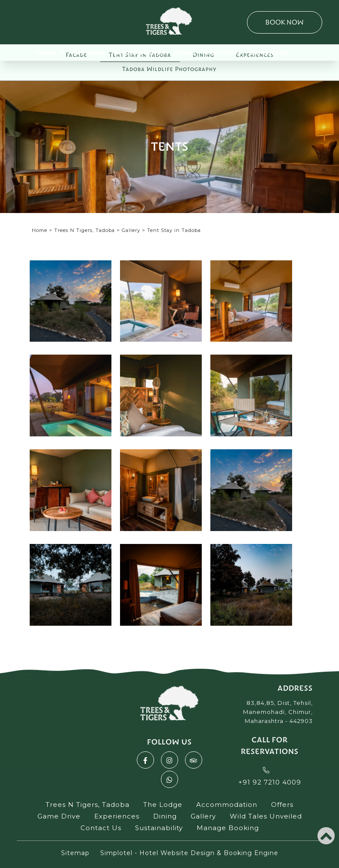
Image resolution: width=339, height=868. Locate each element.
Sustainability (159, 828)
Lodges (50, 52)
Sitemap (75, 853)
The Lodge (89, 53)
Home (40, 230)
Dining (165, 816)
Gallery (131, 230)
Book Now (285, 22)
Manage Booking (228, 828)
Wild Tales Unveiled (266, 816)
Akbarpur (56, 758)
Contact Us (101, 828)
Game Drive (223, 53)
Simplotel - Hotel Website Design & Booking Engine (189, 853)
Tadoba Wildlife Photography (169, 69)
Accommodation (140, 53)
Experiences (270, 53)
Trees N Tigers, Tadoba (85, 230)
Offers (185, 53)
